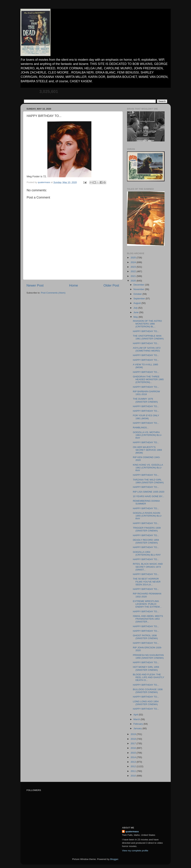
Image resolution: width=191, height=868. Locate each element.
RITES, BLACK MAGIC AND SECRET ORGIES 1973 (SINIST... (148, 567)
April (136, 715)
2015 (134, 753)
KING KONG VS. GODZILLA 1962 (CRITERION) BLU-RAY (148, 468)
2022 (134, 271)
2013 (134, 762)
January (138, 728)
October (138, 294)
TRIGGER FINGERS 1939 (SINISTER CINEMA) (147, 529)
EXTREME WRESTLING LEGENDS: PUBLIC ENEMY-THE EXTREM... (147, 604)
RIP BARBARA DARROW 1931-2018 (146, 393)
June (136, 312)
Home (74, 285)
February (139, 724)
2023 (134, 267)
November (139, 289)
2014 (134, 757)
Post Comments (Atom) (53, 293)
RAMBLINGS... (141, 428)
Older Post (111, 285)
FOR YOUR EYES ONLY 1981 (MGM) (146, 417)
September (140, 299)
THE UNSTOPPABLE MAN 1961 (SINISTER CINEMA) (148, 337)
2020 (134, 281)
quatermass (132, 832)
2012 (134, 766)
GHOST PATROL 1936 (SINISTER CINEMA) (145, 637)
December (139, 285)
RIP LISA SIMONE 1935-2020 (149, 492)
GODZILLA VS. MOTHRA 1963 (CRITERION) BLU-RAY (147, 435)
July (136, 308)
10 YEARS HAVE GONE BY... (148, 496)
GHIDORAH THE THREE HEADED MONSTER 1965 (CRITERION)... (148, 379)
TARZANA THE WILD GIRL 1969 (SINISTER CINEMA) (148, 481)
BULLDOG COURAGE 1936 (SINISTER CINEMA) (148, 691)
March (137, 719)
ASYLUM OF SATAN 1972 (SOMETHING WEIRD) (147, 349)
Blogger (114, 859)
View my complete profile (135, 851)
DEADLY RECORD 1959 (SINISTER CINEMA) (146, 541)
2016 (134, 748)
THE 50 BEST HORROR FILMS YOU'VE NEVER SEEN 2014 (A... (147, 582)
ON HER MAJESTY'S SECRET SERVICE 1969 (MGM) (147, 450)
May (136, 317)
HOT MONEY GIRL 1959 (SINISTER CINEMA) (146, 668)
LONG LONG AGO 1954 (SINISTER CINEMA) (146, 703)
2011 (134, 771)
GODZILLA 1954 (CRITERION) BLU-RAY (147, 553)
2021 (134, 276)
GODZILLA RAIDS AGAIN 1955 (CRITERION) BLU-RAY (147, 516)
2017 (134, 743)
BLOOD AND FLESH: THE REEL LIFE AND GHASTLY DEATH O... (148, 677)
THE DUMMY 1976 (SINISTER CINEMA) (145, 400)
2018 (134, 739)
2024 (134, 262)
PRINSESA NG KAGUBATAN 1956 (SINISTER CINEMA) (148, 656)
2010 (134, 776)
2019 (134, 734)
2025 (134, 258)
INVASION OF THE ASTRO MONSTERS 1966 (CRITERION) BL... (147, 324)
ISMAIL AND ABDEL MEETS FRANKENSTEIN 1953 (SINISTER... (148, 619)
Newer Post (35, 285)
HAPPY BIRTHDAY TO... (146, 331)
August (138, 303)
